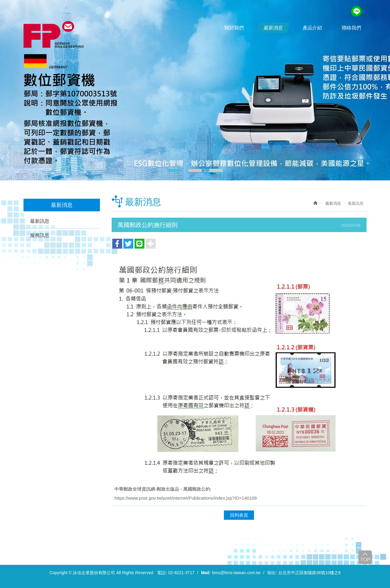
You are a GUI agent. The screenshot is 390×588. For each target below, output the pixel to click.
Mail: (206, 573)
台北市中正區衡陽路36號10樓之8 (310, 573)
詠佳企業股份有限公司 (54, 35)
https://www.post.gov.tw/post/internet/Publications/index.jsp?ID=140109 (186, 498)
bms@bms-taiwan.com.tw (236, 573)
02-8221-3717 (181, 573)
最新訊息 (40, 221)
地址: (272, 573)
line (356, 11)
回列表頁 (239, 515)
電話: (162, 573)
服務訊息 (40, 235)
